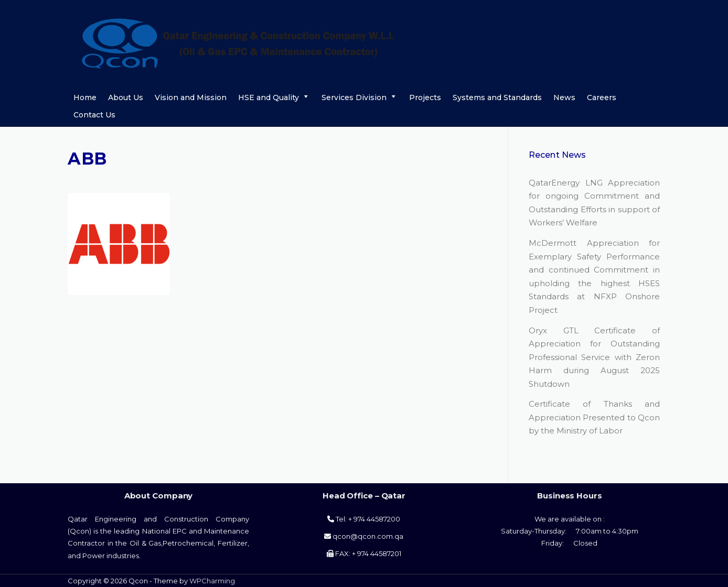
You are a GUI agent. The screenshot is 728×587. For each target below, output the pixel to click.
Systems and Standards (497, 97)
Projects (425, 97)
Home (85, 97)
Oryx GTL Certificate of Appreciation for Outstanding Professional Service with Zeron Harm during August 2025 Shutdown (594, 357)
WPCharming (212, 581)
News (564, 97)
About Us (126, 97)
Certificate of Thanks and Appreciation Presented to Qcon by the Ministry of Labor (594, 417)
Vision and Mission (191, 97)
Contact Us (94, 115)
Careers (602, 97)
